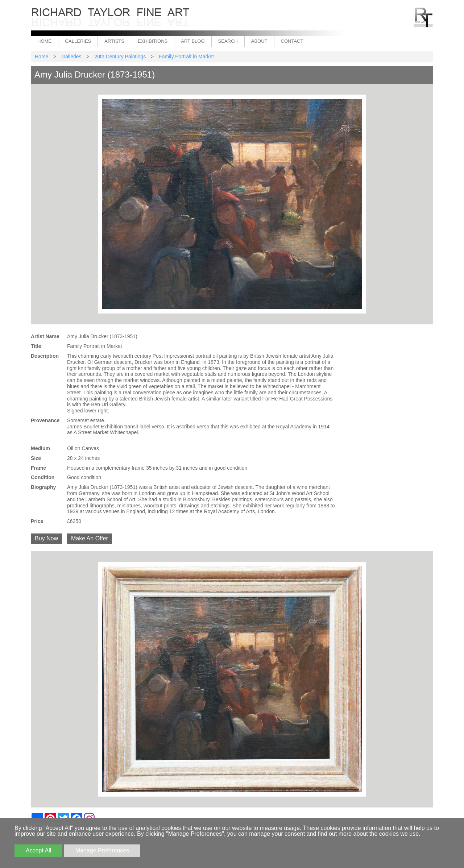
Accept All (38, 850)
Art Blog (193, 41)
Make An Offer (90, 538)
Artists (114, 41)
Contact (292, 41)
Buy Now (46, 538)
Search (228, 41)
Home (44, 41)
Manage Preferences (102, 850)
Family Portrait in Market (186, 57)
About (259, 41)
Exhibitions (153, 41)
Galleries (78, 41)
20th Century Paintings (120, 57)
